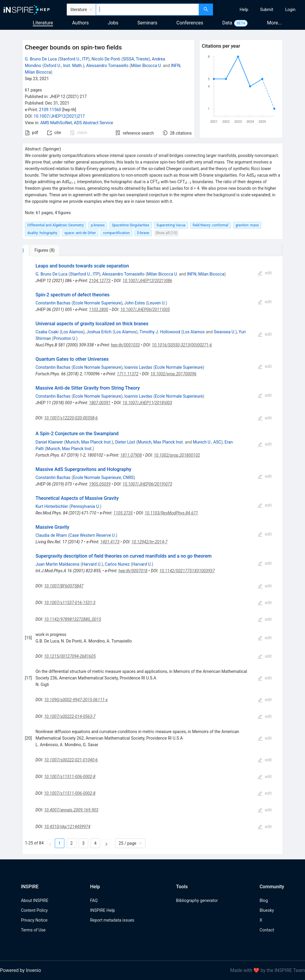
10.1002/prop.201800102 (177, 455)
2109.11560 (50, 110)
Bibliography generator (197, 900)
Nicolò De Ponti (106, 59)
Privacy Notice (34, 920)
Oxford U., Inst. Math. (63, 66)
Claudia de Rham (51, 535)
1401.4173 (110, 542)
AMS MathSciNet (56, 123)
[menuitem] (244, 10)
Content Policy (34, 910)
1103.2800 (99, 309)
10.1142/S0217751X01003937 (187, 571)
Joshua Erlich (99, 332)
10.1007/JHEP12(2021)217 (59, 116)
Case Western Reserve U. (93, 535)
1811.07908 (131, 455)
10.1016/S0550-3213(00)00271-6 (182, 345)
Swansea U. (224, 332)
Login (290, 10)
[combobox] (147, 10)
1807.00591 (100, 403)
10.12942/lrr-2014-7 (149, 542)
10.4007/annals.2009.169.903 (71, 810)
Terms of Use (33, 930)
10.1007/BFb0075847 (64, 586)
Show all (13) (166, 233)
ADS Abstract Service (94, 123)
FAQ (94, 900)
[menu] (260, 10)
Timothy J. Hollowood (160, 332)
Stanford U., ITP (74, 59)
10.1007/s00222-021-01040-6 (71, 760)
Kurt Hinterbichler (52, 506)
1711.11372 (128, 374)
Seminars (147, 23)
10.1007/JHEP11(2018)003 (147, 403)
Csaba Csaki (47, 332)
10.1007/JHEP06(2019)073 (147, 484)
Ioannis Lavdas (138, 367)
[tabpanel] (153, 555)
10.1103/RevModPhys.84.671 (171, 513)
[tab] (42, 250)
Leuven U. (157, 303)
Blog (264, 900)
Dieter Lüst (125, 442)
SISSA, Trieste (136, 59)
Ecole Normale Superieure (97, 303)
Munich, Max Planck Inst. (89, 442)
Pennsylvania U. (85, 506)
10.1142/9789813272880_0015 (73, 619)
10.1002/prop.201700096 (173, 374)
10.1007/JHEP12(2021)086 (147, 281)
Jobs (113, 23)
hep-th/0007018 (133, 571)
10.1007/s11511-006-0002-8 (70, 777)
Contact (267, 930)
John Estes (135, 303)
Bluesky (267, 910)
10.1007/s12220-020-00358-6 (71, 418)
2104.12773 (100, 281)
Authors (80, 23)
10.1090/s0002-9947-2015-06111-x (76, 700)
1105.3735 (123, 513)
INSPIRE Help (102, 910)
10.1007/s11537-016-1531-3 (70, 603)
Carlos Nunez (117, 564)
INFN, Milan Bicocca (206, 274)
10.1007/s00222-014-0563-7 (70, 716)
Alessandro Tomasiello (107, 66)
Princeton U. (65, 338)
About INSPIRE (35, 900)
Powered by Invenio (21, 970)
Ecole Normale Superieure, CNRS (103, 477)
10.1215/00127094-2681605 (70, 656)
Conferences (190, 23)
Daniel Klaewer (49, 442)
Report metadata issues (112, 920)
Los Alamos (72, 332)
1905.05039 (100, 484)
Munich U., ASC (207, 442)
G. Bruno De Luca (41, 59)
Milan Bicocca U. (147, 66)
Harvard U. (92, 564)
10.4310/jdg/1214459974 (67, 827)
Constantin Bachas (53, 303)
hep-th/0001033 (125, 345)
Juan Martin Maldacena (57, 564)
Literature (43, 23)
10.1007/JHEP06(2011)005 (145, 309)
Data (227, 23)
